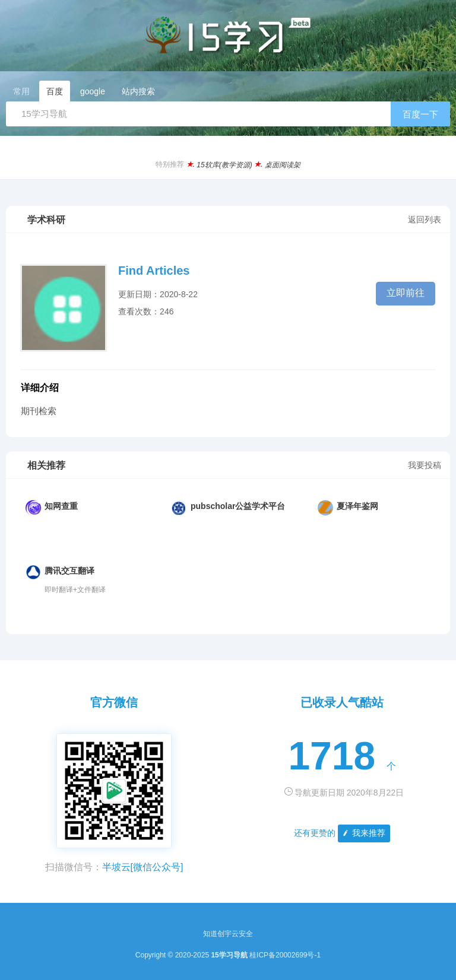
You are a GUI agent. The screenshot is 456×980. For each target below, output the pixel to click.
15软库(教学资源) (224, 165)
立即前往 (406, 293)
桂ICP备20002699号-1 (285, 955)
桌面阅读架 (283, 165)
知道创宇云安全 (228, 934)
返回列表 (425, 219)
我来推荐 (363, 833)
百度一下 (420, 114)
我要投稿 (425, 465)
